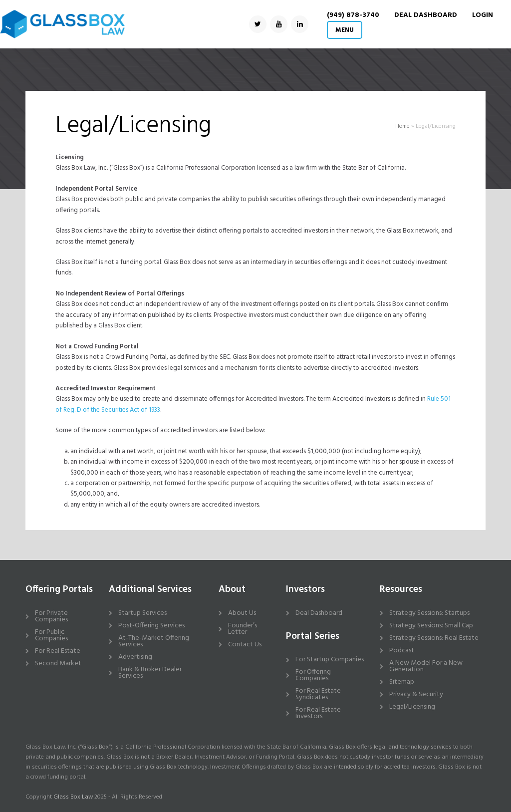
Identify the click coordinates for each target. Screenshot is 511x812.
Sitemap (402, 682)
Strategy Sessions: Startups (429, 613)
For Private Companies (51, 616)
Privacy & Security (416, 694)
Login (483, 15)
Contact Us (245, 645)
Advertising (135, 657)
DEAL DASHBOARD (426, 15)
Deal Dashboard (319, 613)
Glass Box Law (73, 797)
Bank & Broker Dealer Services (150, 673)
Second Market (58, 664)
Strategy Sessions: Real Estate (434, 638)
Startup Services (142, 613)
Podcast (402, 651)
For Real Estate (58, 651)
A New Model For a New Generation (426, 666)
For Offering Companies (313, 675)
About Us (242, 613)
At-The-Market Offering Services (154, 641)
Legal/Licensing (412, 707)
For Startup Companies (330, 660)
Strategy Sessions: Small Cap (431, 626)
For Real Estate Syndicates (318, 694)
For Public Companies (51, 635)
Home (402, 126)
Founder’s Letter (243, 629)
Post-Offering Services (151, 626)
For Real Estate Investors (318, 713)
